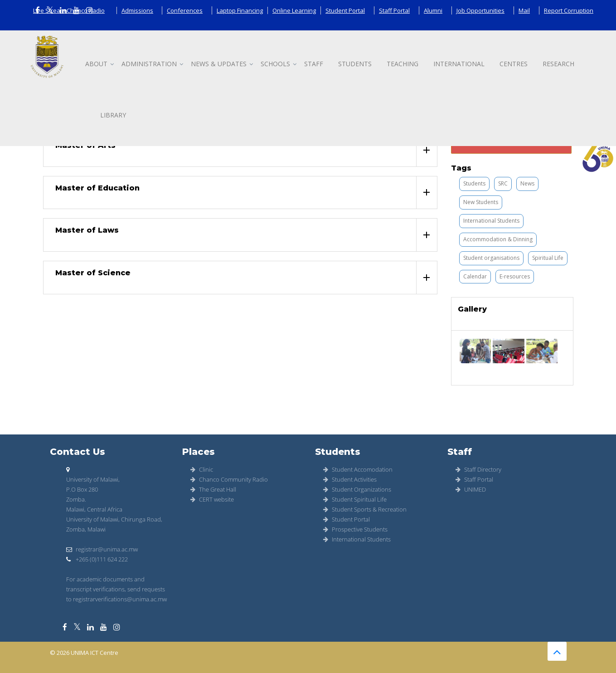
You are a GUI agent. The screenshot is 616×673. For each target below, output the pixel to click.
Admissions (137, 10)
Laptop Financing (240, 10)
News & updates (219, 64)
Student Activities (350, 479)
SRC (503, 183)
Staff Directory (478, 469)
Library (113, 115)
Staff (314, 64)
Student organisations (491, 258)
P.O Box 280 (82, 489)
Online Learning (294, 10)
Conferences (185, 10)
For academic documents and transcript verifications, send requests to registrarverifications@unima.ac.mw (116, 589)
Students (355, 64)
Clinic (202, 469)
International (459, 64)
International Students (491, 221)
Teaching (403, 64)
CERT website (212, 499)
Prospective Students (355, 529)
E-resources (515, 276)
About (96, 64)
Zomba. (76, 499)
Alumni (433, 10)
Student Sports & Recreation (365, 509)
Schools (275, 64)
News (527, 183)
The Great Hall (213, 489)
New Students (481, 202)
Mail (524, 10)
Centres (514, 64)
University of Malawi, (93, 479)
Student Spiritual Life (355, 499)
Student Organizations (357, 489)
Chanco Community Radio (229, 479)
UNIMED (471, 489)
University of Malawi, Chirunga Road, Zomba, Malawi (114, 524)
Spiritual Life (548, 258)
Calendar (475, 276)
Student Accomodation (358, 469)
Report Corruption (569, 10)
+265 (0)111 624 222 (97, 559)
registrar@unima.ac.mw (102, 549)
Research (558, 64)
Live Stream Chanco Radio (69, 10)
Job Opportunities (480, 10)
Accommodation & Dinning (498, 239)
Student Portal (345, 10)
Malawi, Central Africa (94, 509)
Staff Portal (394, 10)
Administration (149, 64)
